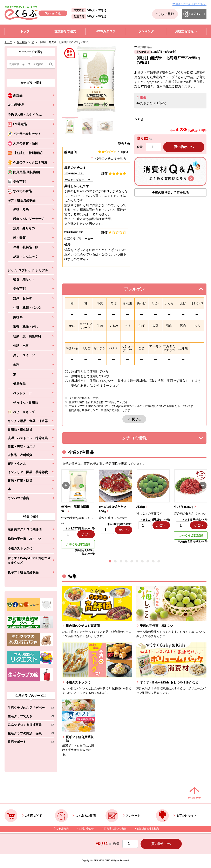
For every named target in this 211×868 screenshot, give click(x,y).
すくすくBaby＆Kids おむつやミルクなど (29, 560)
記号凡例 (124, 144)
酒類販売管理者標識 (148, 829)
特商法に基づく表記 (115, 829)
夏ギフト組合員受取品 (23, 572)
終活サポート (28, 743)
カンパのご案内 (18, 498)
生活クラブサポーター (79, 180)
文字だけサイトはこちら (189, 4)
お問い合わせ (86, 829)
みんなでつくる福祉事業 (28, 725)
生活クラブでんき (28, 717)
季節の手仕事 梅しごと (25, 539)
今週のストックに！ (22, 548)
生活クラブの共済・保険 (28, 734)
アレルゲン (139, 290)
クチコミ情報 (141, 439)
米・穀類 (22, 42)
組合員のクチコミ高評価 (25, 529)
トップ (8, 42)
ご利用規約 (62, 829)
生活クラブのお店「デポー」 (28, 709)
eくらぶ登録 (165, 14)
